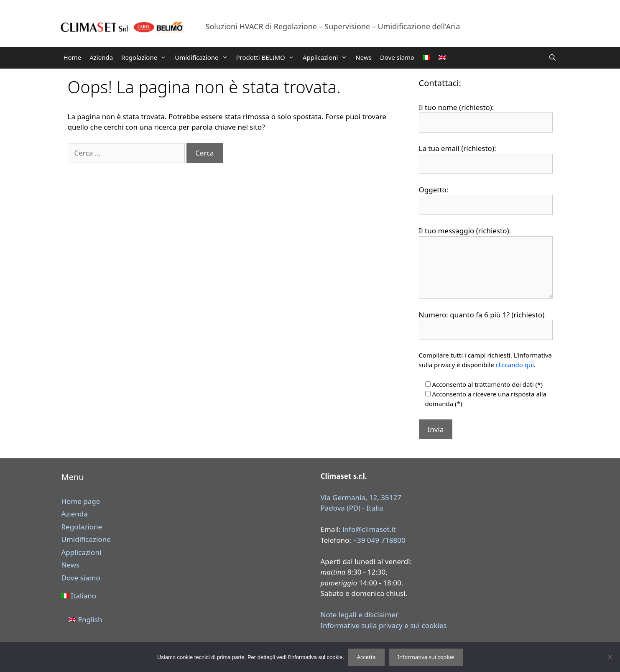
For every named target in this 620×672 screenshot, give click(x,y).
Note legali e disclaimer (360, 615)
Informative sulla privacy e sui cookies (384, 625)
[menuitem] (426, 58)
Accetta (366, 657)
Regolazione (146, 57)
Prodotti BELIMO (267, 57)
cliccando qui (515, 365)
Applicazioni (327, 57)
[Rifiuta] (610, 657)
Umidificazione (203, 57)
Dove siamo (397, 57)
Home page (81, 501)
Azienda (101, 57)
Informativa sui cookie (426, 657)
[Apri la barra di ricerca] (552, 57)
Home (73, 57)
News (364, 57)
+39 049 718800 (379, 540)
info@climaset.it (369, 529)
